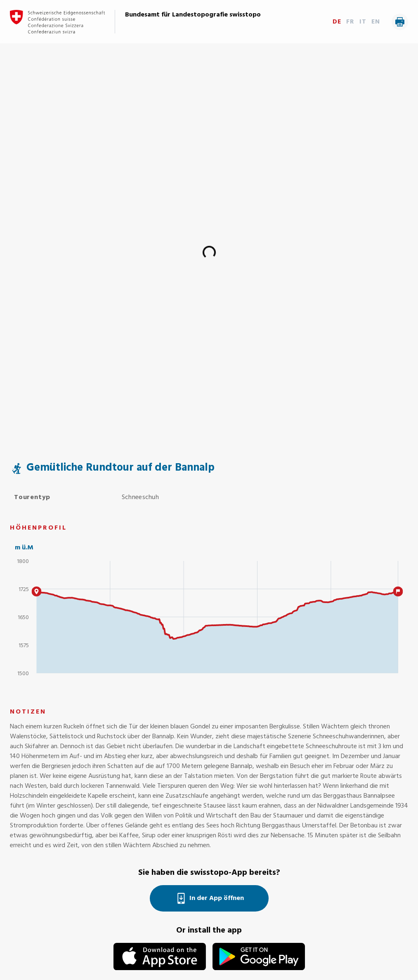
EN (376, 22)
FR (350, 22)
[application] (209, 621)
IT (363, 22)
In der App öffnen (209, 898)
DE (337, 22)
